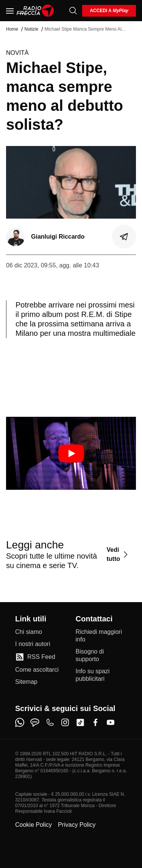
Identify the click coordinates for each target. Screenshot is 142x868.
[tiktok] (80, 722)
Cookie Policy (34, 825)
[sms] (35, 722)
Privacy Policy (77, 825)
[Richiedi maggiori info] (101, 636)
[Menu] (10, 11)
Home (12, 29)
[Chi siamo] (29, 632)
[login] (109, 11)
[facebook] (95, 722)
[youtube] (111, 722)
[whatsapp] (20, 722)
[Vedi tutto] (118, 554)
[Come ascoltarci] (37, 670)
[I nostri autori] (33, 644)
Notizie (31, 29)
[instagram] (65, 722)
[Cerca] (73, 11)
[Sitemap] (26, 682)
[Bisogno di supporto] (101, 655)
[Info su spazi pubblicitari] (101, 675)
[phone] (50, 722)
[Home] (35, 11)
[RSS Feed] (35, 657)
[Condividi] (124, 237)
